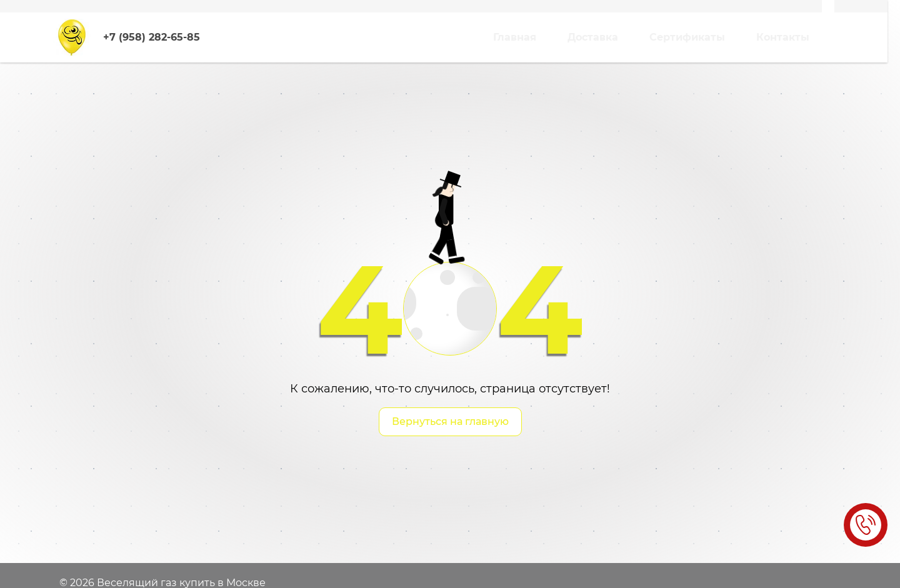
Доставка (593, 37)
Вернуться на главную (450, 421)
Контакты (783, 37)
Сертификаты (687, 37)
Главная (515, 37)
